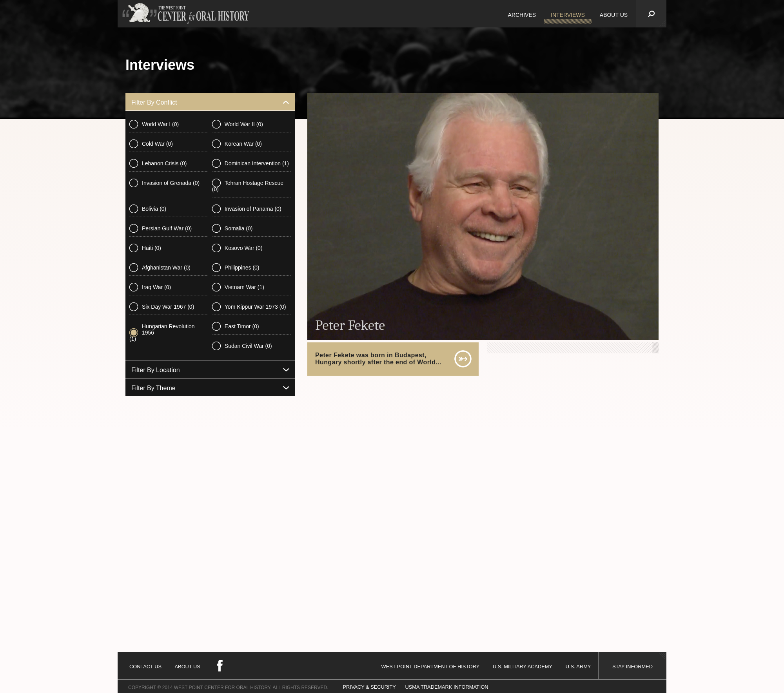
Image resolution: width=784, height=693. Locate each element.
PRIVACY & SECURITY (369, 687)
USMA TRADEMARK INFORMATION (446, 687)
